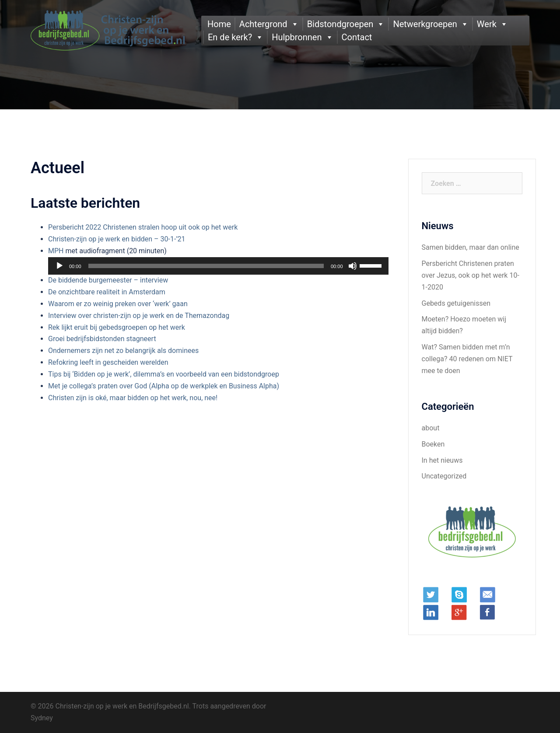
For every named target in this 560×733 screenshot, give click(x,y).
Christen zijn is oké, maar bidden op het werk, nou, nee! (133, 398)
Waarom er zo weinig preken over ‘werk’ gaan (118, 304)
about (431, 428)
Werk (487, 24)
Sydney (42, 718)
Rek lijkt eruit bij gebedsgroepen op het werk (117, 327)
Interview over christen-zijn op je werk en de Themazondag (139, 316)
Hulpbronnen (297, 37)
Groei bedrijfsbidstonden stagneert (102, 339)
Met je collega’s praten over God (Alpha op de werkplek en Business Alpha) (164, 386)
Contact (357, 37)
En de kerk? (230, 37)
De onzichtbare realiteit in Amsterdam (107, 292)
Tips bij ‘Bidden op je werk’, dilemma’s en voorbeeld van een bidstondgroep (164, 374)
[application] (218, 266)
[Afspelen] (59, 266)
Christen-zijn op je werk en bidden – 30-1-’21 (117, 239)
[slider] (206, 266)
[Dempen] (353, 266)
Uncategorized (444, 476)
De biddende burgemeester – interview (108, 280)
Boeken (433, 444)
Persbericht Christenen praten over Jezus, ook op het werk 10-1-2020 (471, 275)
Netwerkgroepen (425, 24)
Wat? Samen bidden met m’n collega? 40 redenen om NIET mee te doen (467, 359)
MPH (56, 251)
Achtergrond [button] (263, 24)
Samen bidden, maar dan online (471, 247)
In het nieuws (442, 460)
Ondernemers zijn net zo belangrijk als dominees (123, 351)
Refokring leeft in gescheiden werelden (108, 362)
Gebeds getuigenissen (456, 303)
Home (219, 24)
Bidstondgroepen (340, 24)
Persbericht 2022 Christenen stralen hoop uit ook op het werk (143, 227)
